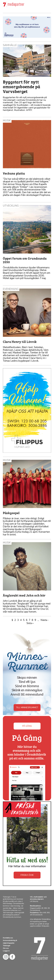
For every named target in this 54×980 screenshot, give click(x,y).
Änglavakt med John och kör (24, 595)
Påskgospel (11, 513)
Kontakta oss (8, 938)
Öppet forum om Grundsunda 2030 (25, 260)
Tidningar (7, 946)
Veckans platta (14, 173)
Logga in (6, 951)
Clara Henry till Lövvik (20, 341)
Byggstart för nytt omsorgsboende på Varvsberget (22, 86)
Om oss (6, 948)
